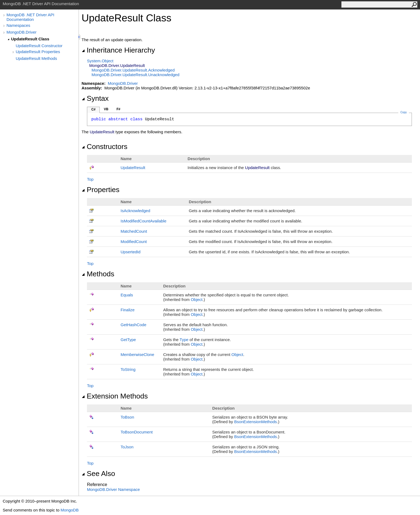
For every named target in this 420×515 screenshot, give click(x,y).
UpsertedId (130, 252)
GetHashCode (133, 325)
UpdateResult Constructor (39, 46)
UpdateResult (133, 168)
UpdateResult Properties (38, 52)
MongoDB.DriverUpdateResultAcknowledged (133, 70)
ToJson (127, 447)
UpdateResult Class (30, 39)
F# (118, 109)
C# (93, 109)
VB (106, 109)
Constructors (104, 147)
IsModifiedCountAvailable (143, 221)
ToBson (127, 417)
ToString (128, 369)
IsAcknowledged (135, 211)
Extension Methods (115, 396)
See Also (98, 474)
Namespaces (18, 25)
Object (197, 299)
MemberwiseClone (137, 354)
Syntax (95, 98)
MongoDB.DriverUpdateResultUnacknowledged (135, 75)
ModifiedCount (134, 242)
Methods (98, 274)
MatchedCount (134, 231)
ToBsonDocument (137, 432)
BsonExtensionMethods (256, 422)
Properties (101, 190)
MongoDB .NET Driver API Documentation (30, 17)
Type (184, 340)
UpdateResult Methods (36, 58)
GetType (128, 340)
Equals (127, 295)
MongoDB (70, 510)
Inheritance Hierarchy (118, 50)
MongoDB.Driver (22, 32)
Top (90, 179)
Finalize (128, 310)
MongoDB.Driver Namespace (113, 489)
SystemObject (100, 61)
